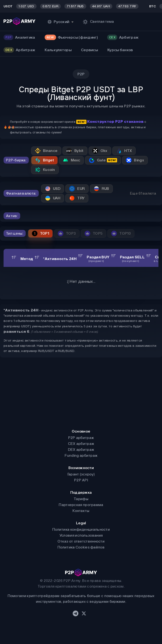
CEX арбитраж (81, 444)
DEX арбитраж (81, 450)
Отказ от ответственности (81, 541)
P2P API (81, 480)
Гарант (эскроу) (81, 474)
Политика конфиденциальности (81, 529)
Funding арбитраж (81, 455)
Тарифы (81, 499)
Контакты (81, 511)
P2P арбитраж (81, 438)
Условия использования (81, 535)
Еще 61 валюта (143, 193)
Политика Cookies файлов (81, 547)
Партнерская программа (81, 505)
